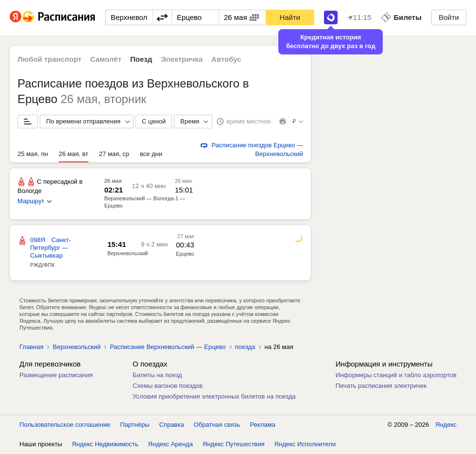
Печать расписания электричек (381, 386)
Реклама (263, 425)
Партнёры (135, 425)
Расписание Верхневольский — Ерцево (168, 347)
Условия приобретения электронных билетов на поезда (214, 396)
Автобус (226, 59)
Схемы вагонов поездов (168, 386)
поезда (245, 347)
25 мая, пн (33, 154)
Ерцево (185, 254)
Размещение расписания (56, 375)
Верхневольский (128, 253)
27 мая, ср (114, 154)
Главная (31, 347)
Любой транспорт (50, 59)
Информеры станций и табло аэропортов (396, 375)
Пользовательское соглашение (65, 425)
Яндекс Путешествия (234, 444)
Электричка (182, 59)
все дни (151, 154)
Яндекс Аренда (170, 444)
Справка (172, 425)
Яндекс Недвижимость (105, 444)
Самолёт (106, 59)
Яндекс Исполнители (305, 444)
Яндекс (446, 425)
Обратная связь (217, 425)
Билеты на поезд (157, 375)
